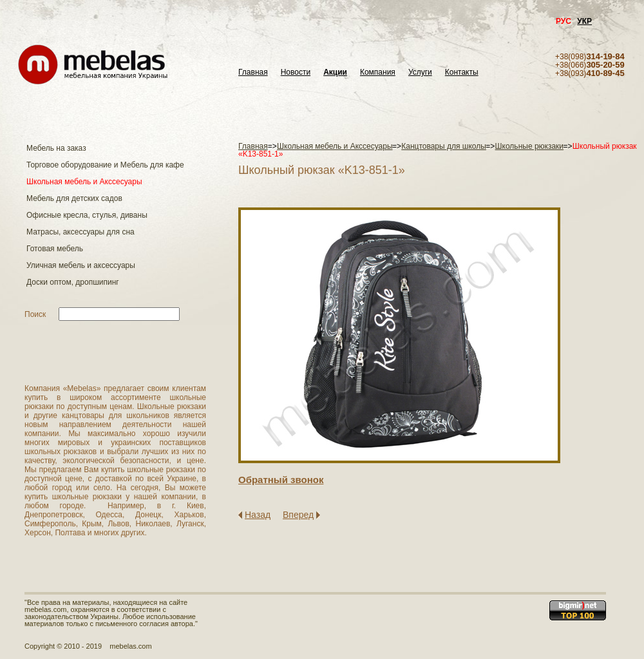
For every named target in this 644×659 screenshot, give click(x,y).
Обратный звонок (281, 480)
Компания (378, 72)
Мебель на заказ (56, 148)
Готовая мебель (55, 249)
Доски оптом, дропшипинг (73, 282)
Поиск (35, 314)
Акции (335, 72)
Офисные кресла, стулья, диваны (87, 215)
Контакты (462, 72)
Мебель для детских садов (74, 198)
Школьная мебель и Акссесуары (84, 182)
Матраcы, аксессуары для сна (80, 232)
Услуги (420, 72)
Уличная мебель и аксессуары (81, 265)
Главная (253, 72)
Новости (296, 72)
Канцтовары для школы (444, 146)
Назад (258, 515)
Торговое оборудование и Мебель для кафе (105, 165)
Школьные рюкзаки (530, 146)
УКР (584, 21)
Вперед (298, 515)
